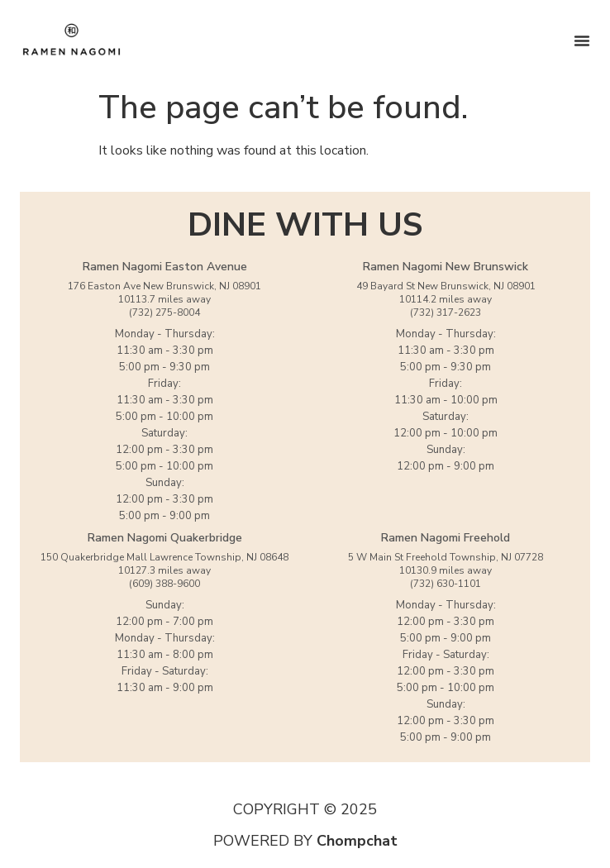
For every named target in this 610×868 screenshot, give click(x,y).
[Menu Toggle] (582, 41)
